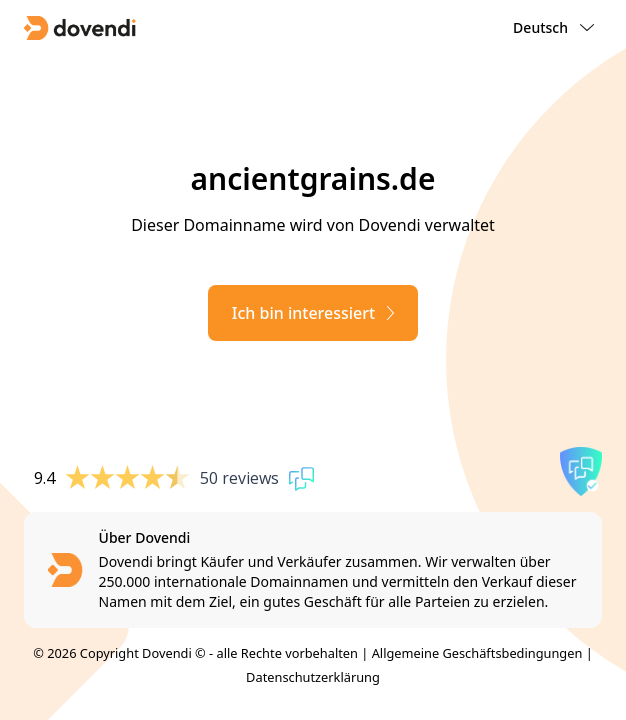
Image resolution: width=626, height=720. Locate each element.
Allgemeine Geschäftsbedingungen (477, 653)
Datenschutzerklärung (313, 677)
